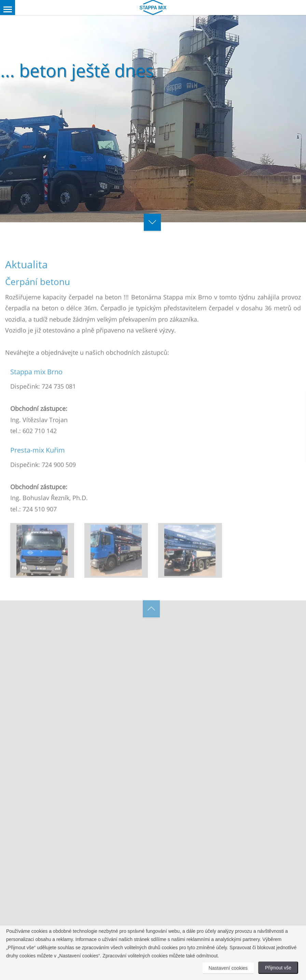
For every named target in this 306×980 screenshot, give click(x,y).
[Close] (249, 396)
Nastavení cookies (228, 968)
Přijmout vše (278, 968)
